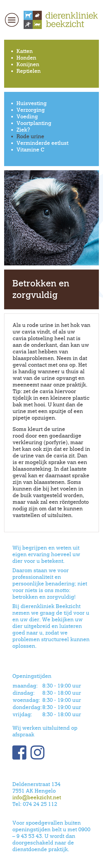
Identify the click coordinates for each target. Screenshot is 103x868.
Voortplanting (34, 123)
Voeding (27, 117)
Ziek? (23, 130)
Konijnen (28, 64)
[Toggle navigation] (12, 20)
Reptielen (29, 71)
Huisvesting (32, 103)
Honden (26, 58)
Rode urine (30, 136)
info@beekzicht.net (37, 798)
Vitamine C (30, 150)
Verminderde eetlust (42, 143)
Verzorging (31, 110)
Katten (25, 51)
